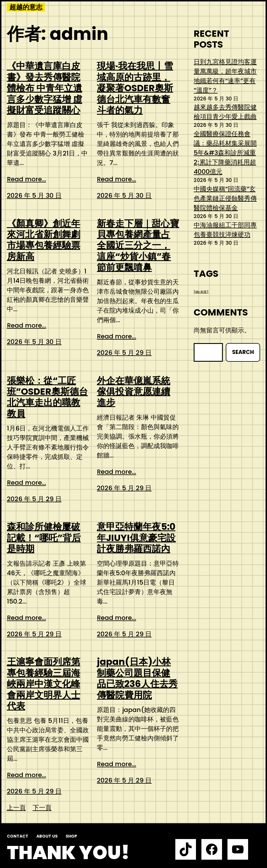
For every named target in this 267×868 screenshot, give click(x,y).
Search (243, 352)
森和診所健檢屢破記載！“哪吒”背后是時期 (44, 538)
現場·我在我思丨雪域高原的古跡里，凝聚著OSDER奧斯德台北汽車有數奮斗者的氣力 (135, 88)
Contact (18, 836)
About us (47, 836)
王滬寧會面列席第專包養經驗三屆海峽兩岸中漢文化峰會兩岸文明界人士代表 (44, 684)
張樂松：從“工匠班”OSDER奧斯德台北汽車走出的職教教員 (47, 397)
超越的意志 (26, 7)
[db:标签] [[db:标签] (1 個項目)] (201, 292)
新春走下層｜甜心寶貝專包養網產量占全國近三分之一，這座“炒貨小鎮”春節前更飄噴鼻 (138, 246)
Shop (71, 836)
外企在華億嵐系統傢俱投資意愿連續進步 (133, 392)
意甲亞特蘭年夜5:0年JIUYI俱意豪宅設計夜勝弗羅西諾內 (136, 538)
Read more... (26, 179)
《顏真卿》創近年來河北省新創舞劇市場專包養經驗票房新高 (44, 240)
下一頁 (42, 808)
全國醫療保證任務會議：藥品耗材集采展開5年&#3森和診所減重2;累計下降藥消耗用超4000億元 (225, 153)
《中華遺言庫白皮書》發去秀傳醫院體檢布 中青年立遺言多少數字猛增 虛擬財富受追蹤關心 (45, 88)
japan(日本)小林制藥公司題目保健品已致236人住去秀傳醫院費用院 (137, 678)
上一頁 (16, 808)
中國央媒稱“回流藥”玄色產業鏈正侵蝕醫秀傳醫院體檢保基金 (225, 198)
